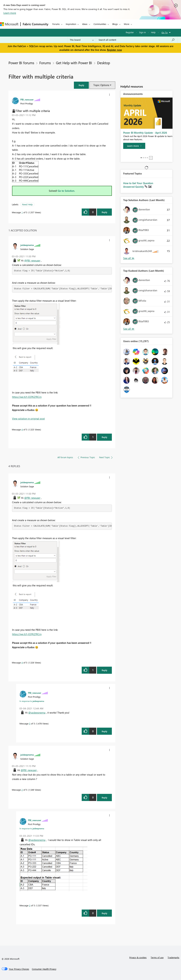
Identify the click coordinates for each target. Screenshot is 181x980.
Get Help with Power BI (74, 63)
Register (130, 32)
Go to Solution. (66, 191)
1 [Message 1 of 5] (22, 212)
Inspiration (71, 24)
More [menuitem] (127, 24)
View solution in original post (28, 419)
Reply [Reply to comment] (104, 437)
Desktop (104, 63)
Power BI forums (21, 63)
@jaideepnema (37, 713)
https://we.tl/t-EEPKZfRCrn (27, 397)
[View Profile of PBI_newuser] (27, 99)
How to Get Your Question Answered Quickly (138, 185)
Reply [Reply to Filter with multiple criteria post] (104, 212)
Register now (114, 50)
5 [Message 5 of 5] (30, 723)
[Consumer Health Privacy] (44, 969)
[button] (81, 85)
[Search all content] (137, 40)
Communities (100, 24)
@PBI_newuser (32, 260)
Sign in (142, 32)
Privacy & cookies (138, 957)
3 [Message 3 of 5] (30, 905)
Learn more (10, 13)
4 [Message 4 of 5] (22, 429)
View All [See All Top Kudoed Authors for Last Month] (129, 329)
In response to (32, 701)
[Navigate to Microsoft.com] (9, 24)
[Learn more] (134, 146)
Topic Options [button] (101, 85)
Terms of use (157, 957)
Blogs (115, 24)
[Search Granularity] (82, 40)
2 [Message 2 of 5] (22, 790)
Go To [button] (165, 32)
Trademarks (173, 957)
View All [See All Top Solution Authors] (129, 258)
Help (153, 32)
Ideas (85, 24)
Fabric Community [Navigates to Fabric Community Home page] (36, 24)
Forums (56, 24)
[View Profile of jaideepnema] (27, 245)
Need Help (27, 204)
